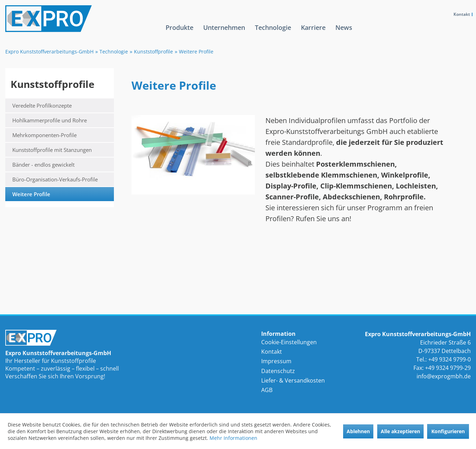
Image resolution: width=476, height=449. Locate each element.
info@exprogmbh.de (444, 376)
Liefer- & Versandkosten (293, 380)
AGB (267, 390)
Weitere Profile (31, 194)
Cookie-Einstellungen (289, 342)
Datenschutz (278, 371)
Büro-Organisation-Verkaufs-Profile (55, 179)
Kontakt (462, 14)
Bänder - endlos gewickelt (43, 165)
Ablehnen (358, 431)
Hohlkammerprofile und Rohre (50, 120)
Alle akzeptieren (400, 431)
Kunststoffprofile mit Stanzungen (52, 150)
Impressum (276, 361)
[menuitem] (179, 33)
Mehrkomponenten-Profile (44, 135)
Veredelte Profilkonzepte (42, 105)
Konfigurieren (448, 431)
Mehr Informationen (233, 438)
